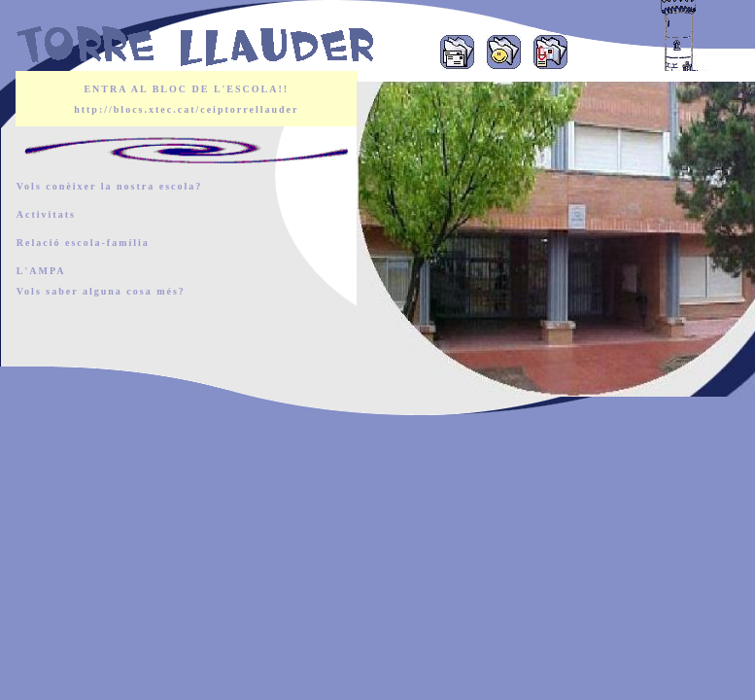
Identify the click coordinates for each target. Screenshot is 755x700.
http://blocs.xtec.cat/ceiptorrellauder (186, 109)
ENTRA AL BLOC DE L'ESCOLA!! (186, 89)
